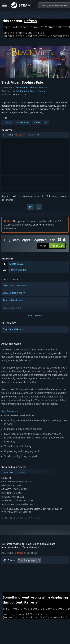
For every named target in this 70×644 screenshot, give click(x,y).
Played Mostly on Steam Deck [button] (20, 573)
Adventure (23, 124)
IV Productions (21, 90)
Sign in (5, 198)
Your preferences (31, 549)
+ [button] (46, 124)
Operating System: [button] (14, 578)
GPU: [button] (46, 578)
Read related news (13, 302)
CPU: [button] (34, 578)
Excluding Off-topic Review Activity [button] (23, 568)
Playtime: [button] (55, 568)
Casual (8, 124)
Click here (38, 227)
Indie (37, 124)
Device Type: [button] (11, 583)
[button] (35, 137)
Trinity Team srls (39, 90)
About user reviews (10, 549)
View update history (14, 295)
